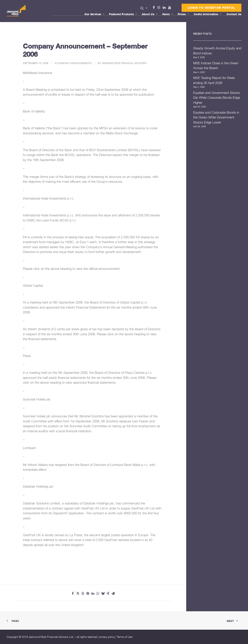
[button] (144, 8)
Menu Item (174, 9)
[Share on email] (113, 593)
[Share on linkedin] (93, 593)
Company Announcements (75, 63)
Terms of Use (125, 637)
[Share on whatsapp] (98, 593)
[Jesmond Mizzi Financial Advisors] (16, 11)
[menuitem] (144, 9)
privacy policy (107, 637)
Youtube (170, 8)
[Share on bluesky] (103, 593)
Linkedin (165, 8)
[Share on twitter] (78, 593)
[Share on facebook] (73, 593)
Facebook (155, 8)
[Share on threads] (83, 593)
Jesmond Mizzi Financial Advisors (124, 63)
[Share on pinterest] (88, 593)
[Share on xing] (108, 593)
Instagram (160, 8)
